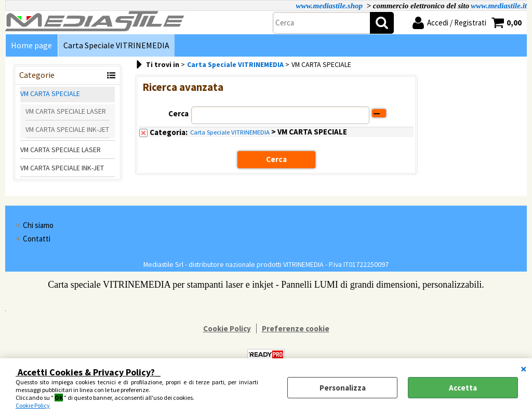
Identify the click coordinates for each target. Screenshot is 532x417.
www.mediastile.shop (329, 6)
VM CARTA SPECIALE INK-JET (67, 130)
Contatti (37, 239)
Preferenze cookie (296, 329)
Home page (31, 45)
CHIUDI (524, 369)
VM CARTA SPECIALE (50, 95)
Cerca (178, 114)
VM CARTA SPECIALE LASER (66, 112)
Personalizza (343, 388)
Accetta (463, 388)
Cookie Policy (33, 405)
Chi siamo (38, 226)
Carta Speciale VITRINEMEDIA (116, 45)
